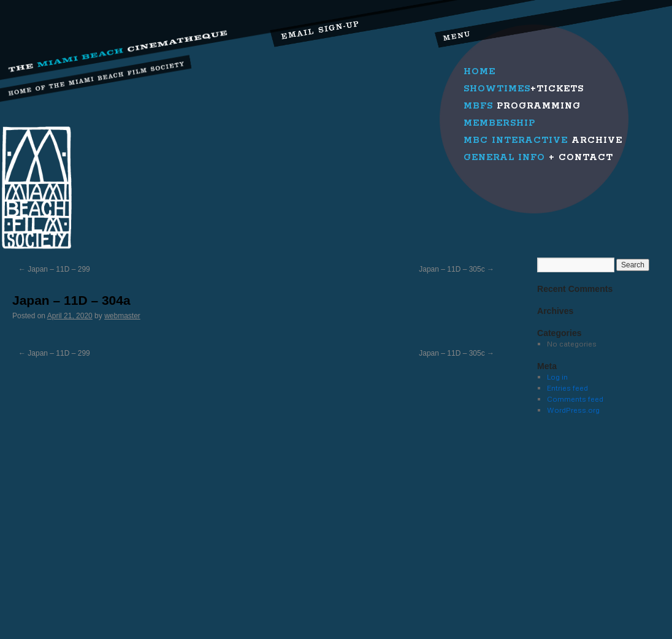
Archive (543, 140)
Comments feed (575, 399)
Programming (522, 106)
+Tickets (524, 89)
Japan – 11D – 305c (456, 269)
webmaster (122, 316)
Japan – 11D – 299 (54, 269)
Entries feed (567, 388)
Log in (557, 377)
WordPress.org (573, 410)
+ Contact (538, 158)
